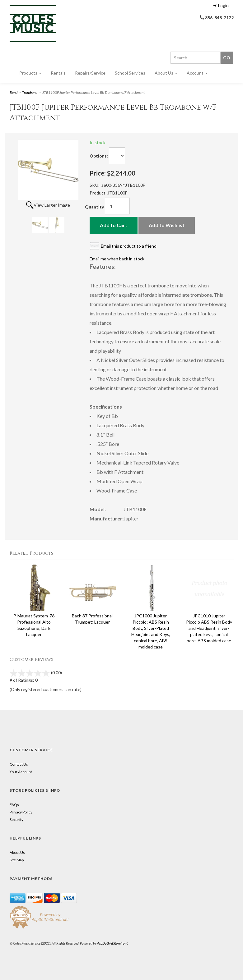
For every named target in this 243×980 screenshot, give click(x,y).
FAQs (14, 805)
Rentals (58, 73)
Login (221, 5)
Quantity (94, 207)
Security (16, 820)
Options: (99, 156)
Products (30, 73)
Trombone (30, 92)
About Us (166, 73)
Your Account (21, 772)
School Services (130, 73)
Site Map (17, 860)
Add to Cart (114, 225)
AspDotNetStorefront (112, 943)
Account (197, 73)
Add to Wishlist (167, 225)
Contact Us (19, 764)
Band (14, 92)
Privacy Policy (21, 812)
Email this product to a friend (129, 246)
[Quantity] (117, 206)
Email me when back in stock (117, 259)
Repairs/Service (90, 73)
